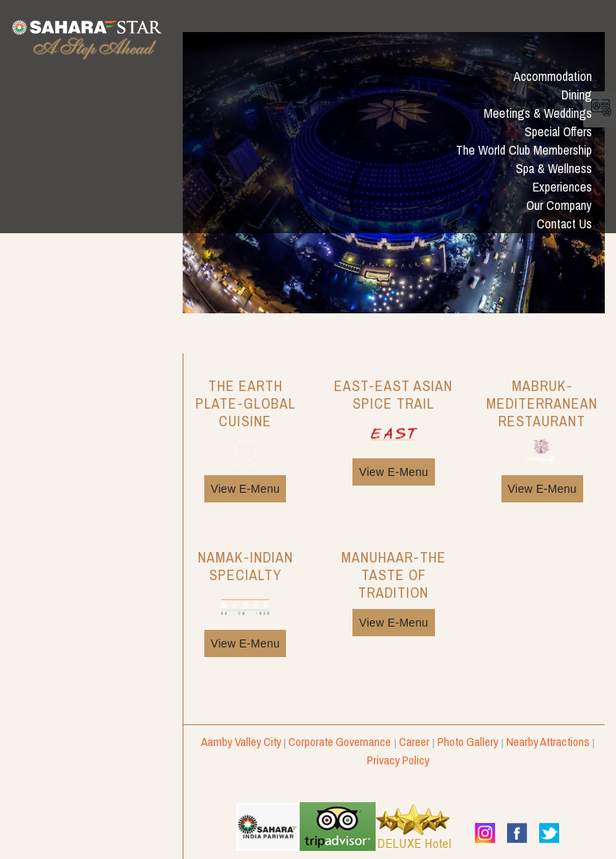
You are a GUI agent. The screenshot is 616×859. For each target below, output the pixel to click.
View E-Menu (245, 489)
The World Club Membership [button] (524, 150)
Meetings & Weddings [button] (538, 113)
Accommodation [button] (553, 76)
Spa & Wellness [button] (554, 168)
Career (414, 742)
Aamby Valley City (241, 742)
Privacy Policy (398, 760)
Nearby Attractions (548, 742)
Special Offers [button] (558, 131)
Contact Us (564, 224)
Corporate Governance (340, 742)
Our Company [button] (559, 205)
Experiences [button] (562, 187)
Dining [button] (577, 95)
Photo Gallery (468, 742)
